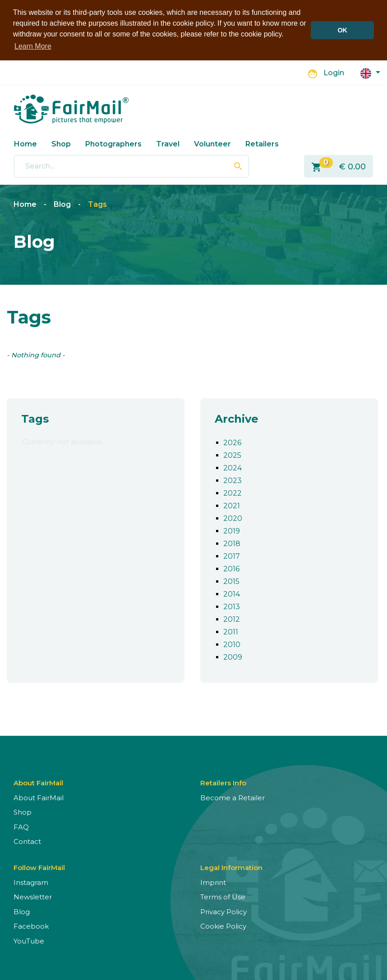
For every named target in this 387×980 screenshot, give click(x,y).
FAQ (21, 826)
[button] (370, 72)
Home (25, 143)
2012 (232, 618)
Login (334, 72)
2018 (232, 543)
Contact (27, 841)
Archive (237, 418)
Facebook (31, 925)
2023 (233, 480)
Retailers (262, 143)
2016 (231, 568)
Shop (61, 143)
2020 (233, 517)
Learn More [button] (33, 46)
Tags (97, 203)
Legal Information (231, 867)
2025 (232, 454)
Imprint (213, 882)
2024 (233, 467)
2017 (232, 555)
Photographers (113, 143)
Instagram (31, 882)
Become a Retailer (233, 797)
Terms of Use (223, 896)
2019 (232, 530)
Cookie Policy (223, 925)
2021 (232, 505)
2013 (232, 606)
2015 (231, 581)
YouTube (29, 940)
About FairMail (39, 797)
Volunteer (212, 143)
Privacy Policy (223, 911)
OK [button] (342, 30)
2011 (231, 631)
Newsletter (33, 896)
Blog (62, 203)
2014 (232, 593)
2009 (233, 656)
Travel (168, 143)
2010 (232, 644)
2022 (233, 492)
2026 (232, 442)
